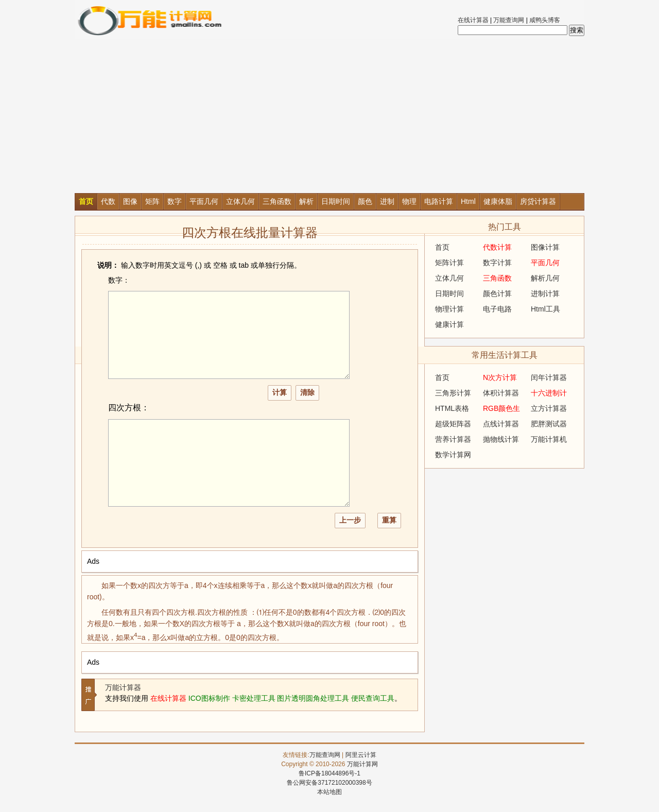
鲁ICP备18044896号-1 (329, 773)
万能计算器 (123, 687)
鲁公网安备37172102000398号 (329, 783)
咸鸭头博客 (545, 20)
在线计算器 (473, 20)
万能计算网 (362, 764)
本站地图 (329, 792)
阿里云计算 (361, 755)
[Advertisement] (329, 116)
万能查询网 (509, 20)
